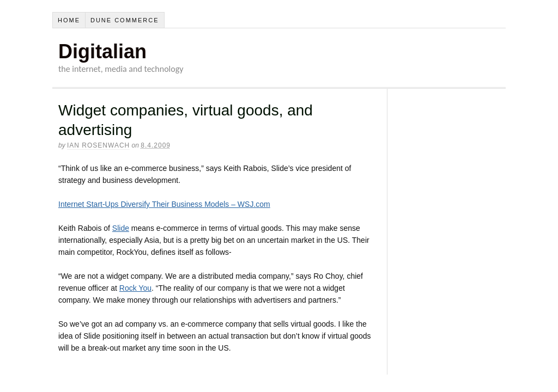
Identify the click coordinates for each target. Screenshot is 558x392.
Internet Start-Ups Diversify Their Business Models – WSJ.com (164, 204)
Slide (121, 228)
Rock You (135, 288)
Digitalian (102, 51)
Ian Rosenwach (98, 145)
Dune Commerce (125, 20)
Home (69, 20)
